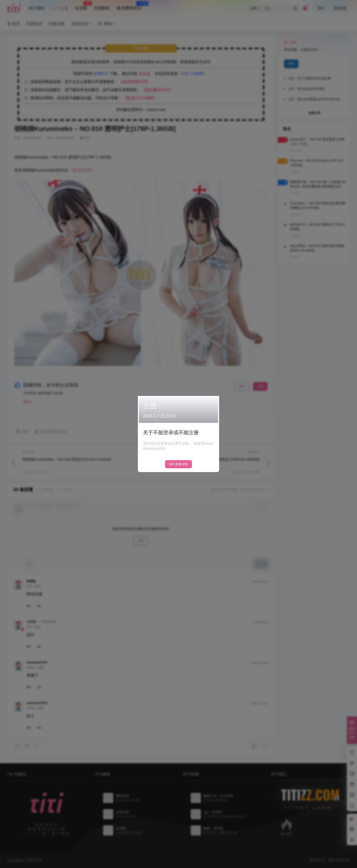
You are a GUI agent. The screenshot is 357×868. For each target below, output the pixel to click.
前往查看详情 (178, 464)
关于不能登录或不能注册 (171, 432)
